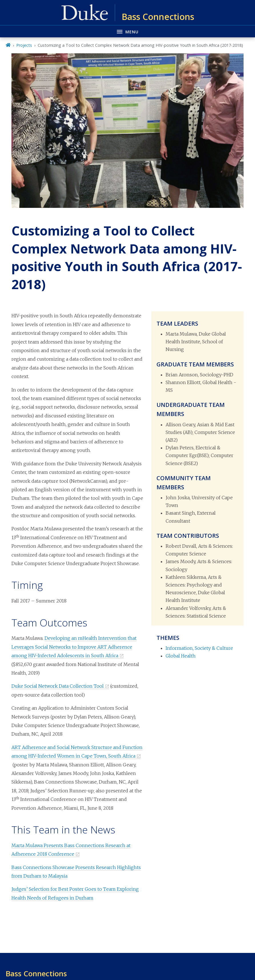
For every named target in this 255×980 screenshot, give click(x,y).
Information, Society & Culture (199, 648)
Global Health (181, 656)
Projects (24, 45)
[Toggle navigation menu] (127, 31)
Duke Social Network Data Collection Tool (58, 686)
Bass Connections (36, 973)
